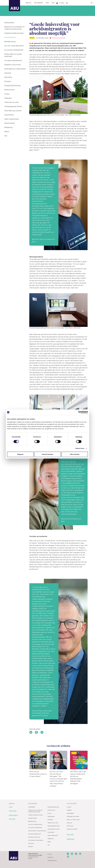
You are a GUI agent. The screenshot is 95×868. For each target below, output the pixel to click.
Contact (69, 807)
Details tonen (80, 448)
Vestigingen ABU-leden (73, 816)
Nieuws (29, 3)
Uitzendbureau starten (13, 111)
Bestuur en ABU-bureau (73, 820)
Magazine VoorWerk (72, 829)
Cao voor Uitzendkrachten (14, 46)
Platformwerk (10, 90)
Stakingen (8, 98)
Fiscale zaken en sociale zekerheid (13, 55)
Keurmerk (56, 3)
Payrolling (8, 77)
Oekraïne (8, 73)
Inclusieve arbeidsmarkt (13, 61)
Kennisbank (38, 3)
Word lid (77, 3)
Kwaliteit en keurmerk (13, 65)
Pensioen (8, 81)
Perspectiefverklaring (12, 86)
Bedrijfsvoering (10, 42)
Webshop (70, 839)
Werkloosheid (9, 123)
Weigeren (20, 454)
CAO (47, 3)
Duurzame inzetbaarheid (14, 50)
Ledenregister (70, 813)
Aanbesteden (9, 23)
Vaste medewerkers (12, 119)
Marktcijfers (67, 3)
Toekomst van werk (12, 102)
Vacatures (69, 823)
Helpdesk (69, 810)
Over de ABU (72, 803)
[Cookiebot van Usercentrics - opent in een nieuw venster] (80, 412)
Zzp (6, 136)
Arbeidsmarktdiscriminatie (14, 33)
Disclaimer (50, 857)
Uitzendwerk (9, 115)
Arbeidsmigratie (10, 37)
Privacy (7, 94)
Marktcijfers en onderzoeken (15, 69)
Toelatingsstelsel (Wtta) (13, 106)
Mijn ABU (70, 835)
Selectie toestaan (48, 454)
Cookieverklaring (52, 860)
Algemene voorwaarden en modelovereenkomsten (14, 28)
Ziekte (7, 132)
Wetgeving (8, 127)
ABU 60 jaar (70, 826)
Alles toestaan (75, 454)
